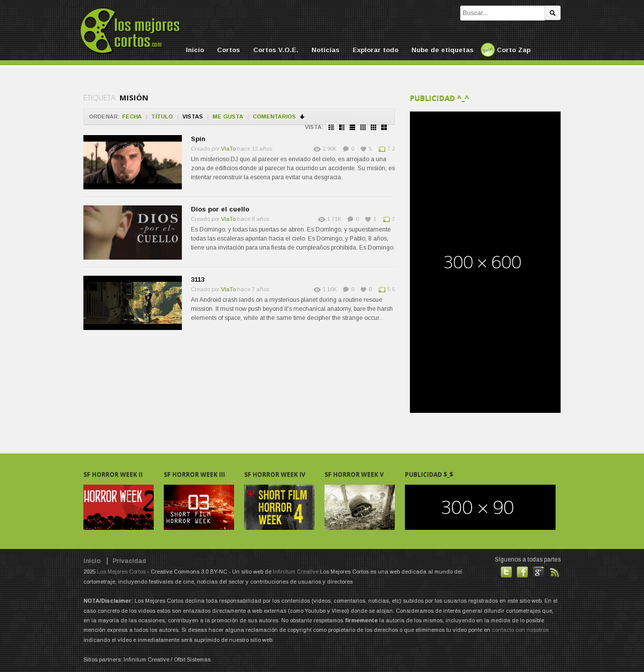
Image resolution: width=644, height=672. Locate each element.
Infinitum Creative (296, 572)
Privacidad (129, 561)
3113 (198, 279)
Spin (198, 139)
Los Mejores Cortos (121, 572)
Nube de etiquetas (443, 50)
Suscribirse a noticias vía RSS (555, 572)
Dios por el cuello (220, 209)
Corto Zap (514, 50)
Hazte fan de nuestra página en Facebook (522, 572)
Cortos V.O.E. (276, 50)
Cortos (229, 50)
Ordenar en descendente (303, 117)
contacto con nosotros (520, 630)
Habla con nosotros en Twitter (506, 572)
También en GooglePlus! (539, 572)
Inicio (195, 50)
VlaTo (228, 149)
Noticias (326, 50)
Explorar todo (375, 50)
